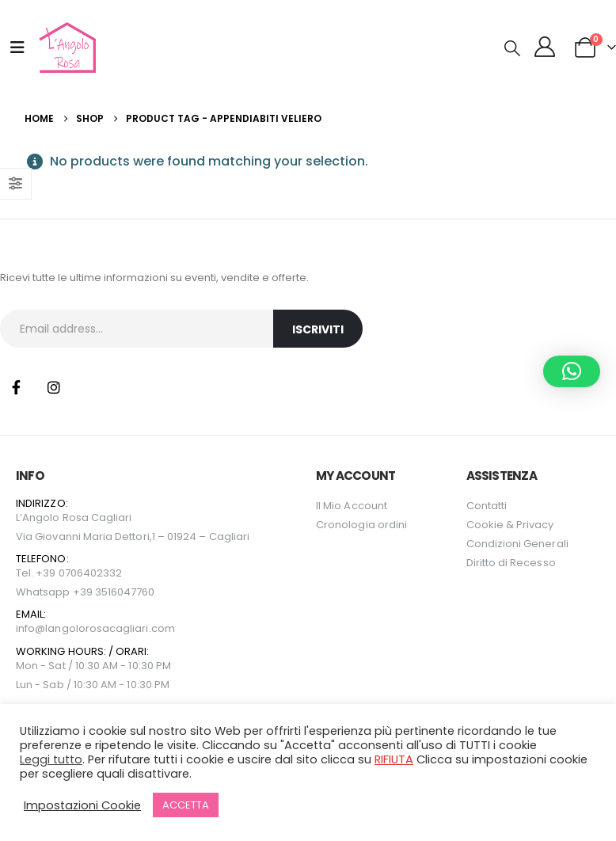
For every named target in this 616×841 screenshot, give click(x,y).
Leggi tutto (51, 759)
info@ (30, 628)
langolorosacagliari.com (110, 628)
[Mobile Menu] (17, 48)
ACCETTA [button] (186, 805)
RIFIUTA (394, 759)
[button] (512, 48)
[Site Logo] (65, 48)
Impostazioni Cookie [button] (82, 805)
